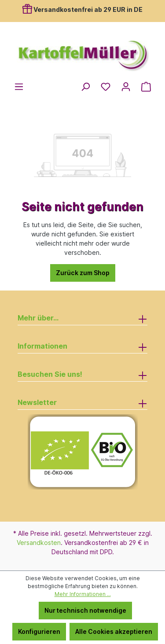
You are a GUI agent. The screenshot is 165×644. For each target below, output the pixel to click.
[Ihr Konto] (126, 87)
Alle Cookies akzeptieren (114, 631)
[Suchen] (85, 87)
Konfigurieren (39, 631)
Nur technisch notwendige (85, 610)
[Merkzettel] (106, 87)
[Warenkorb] (146, 87)
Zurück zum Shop (83, 273)
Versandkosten (39, 543)
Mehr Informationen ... (83, 594)
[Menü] (19, 87)
